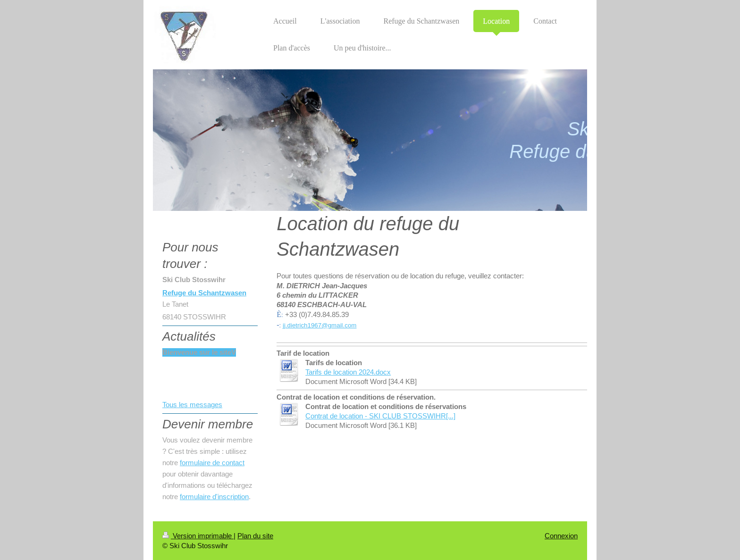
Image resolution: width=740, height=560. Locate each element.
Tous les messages (192, 405)
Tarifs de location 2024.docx (348, 372)
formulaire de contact (212, 463)
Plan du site (255, 536)
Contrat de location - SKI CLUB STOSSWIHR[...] (380, 416)
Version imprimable (198, 536)
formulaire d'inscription (214, 497)
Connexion (561, 536)
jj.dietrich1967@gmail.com (320, 325)
